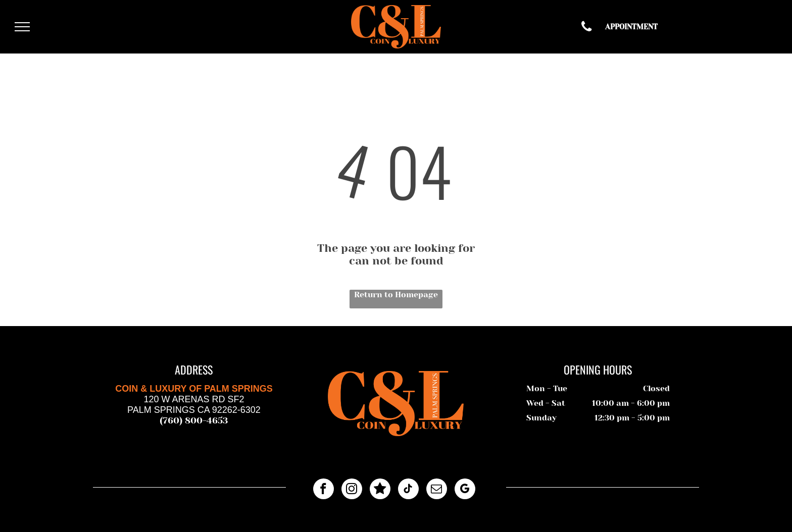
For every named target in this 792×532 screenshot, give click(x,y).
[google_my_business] (465, 490)
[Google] (380, 490)
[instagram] (352, 490)
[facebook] (324, 490)
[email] (437, 490)
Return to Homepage (396, 295)
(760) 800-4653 (194, 420)
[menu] (22, 27)
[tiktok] (408, 490)
